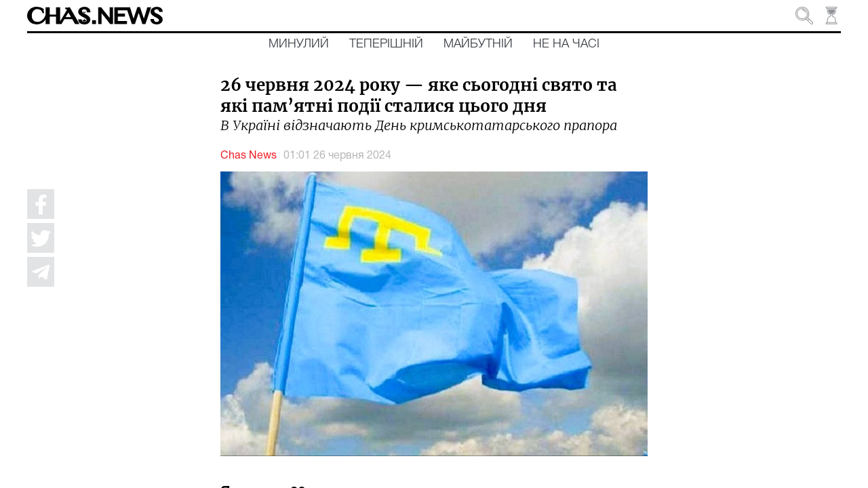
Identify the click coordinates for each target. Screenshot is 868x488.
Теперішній (386, 44)
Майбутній (478, 44)
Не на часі (566, 44)
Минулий (299, 44)
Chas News (249, 156)
